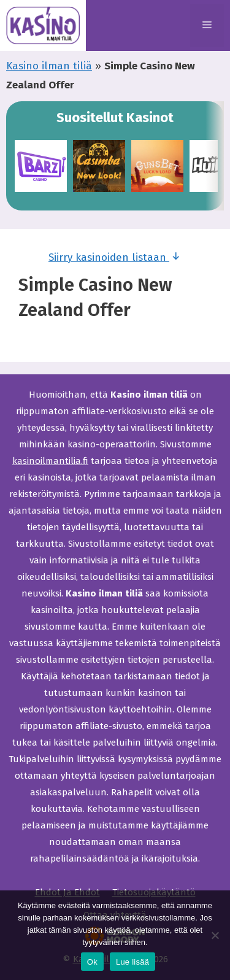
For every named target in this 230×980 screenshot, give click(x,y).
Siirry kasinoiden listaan (115, 256)
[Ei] (215, 935)
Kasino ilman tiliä (49, 66)
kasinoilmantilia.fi (50, 461)
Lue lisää (132, 962)
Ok (92, 962)
